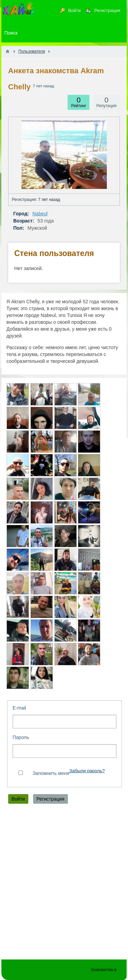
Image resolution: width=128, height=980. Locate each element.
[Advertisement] (64, 883)
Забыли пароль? (87, 771)
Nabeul (40, 214)
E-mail (19, 708)
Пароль (21, 737)
